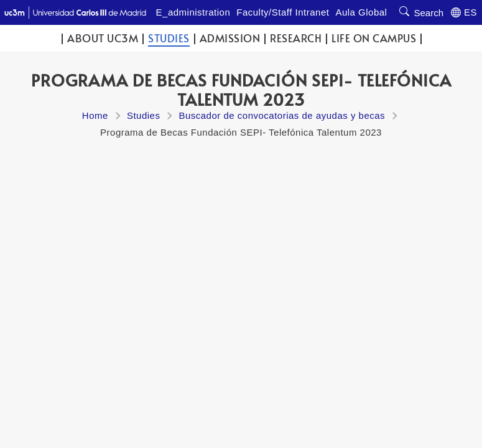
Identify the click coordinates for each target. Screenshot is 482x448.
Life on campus (374, 38)
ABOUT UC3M (103, 38)
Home (95, 115)
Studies (169, 38)
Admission (230, 38)
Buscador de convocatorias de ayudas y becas (282, 115)
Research (296, 38)
